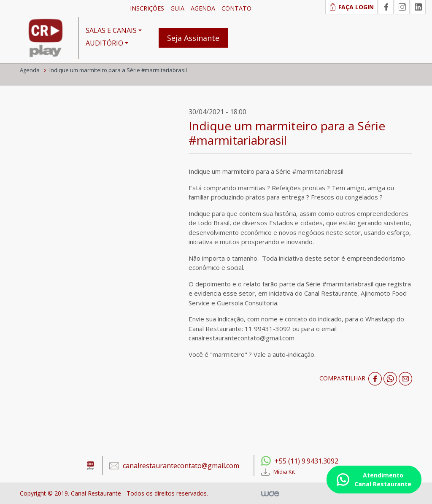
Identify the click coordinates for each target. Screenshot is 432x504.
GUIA (177, 8)
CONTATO (236, 8)
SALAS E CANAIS (111, 30)
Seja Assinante (193, 38)
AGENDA (203, 8)
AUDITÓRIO (104, 43)
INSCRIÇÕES (147, 8)
